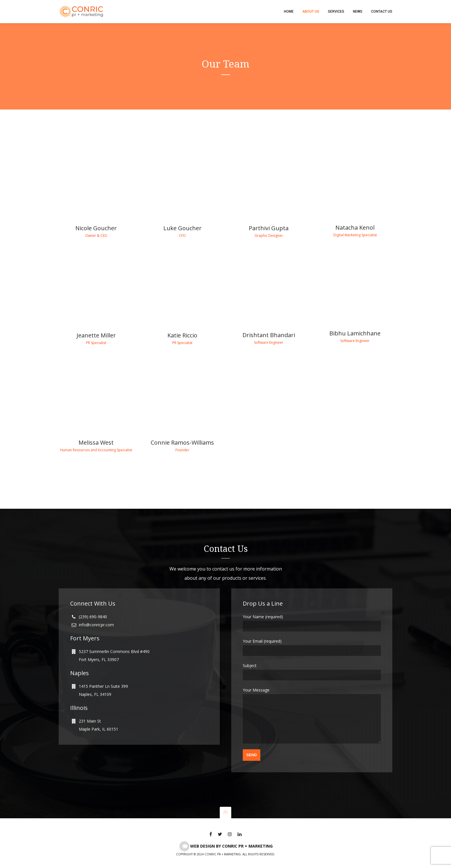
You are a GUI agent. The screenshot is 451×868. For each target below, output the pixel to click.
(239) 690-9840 (93, 608)
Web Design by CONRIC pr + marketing (225, 846)
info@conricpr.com (96, 616)
